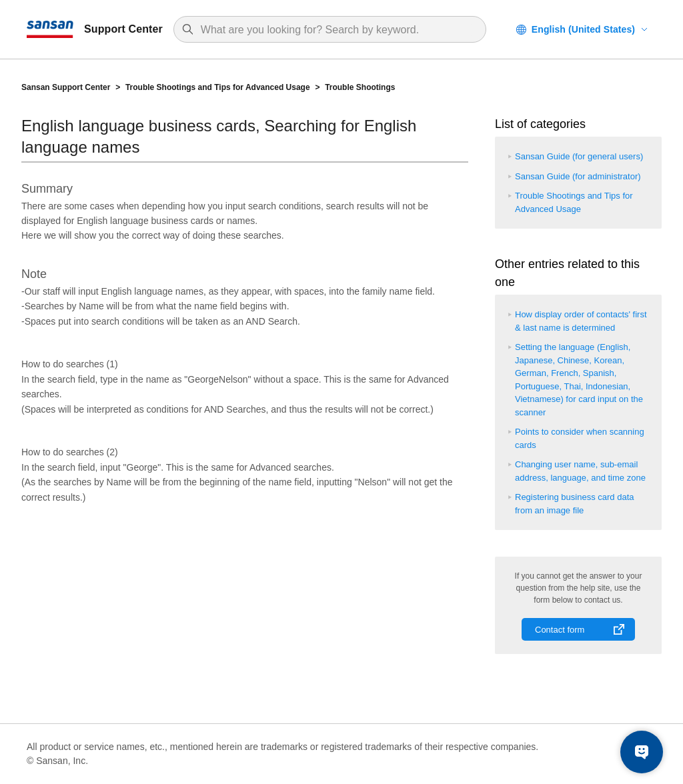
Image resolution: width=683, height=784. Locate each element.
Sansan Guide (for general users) (579, 156)
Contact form (560, 630)
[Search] (336, 30)
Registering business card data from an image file (575, 504)
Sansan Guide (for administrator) (578, 176)
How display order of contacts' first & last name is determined (581, 321)
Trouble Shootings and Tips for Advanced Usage (218, 87)
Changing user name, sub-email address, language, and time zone (580, 471)
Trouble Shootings (360, 87)
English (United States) (583, 29)
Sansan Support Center (66, 87)
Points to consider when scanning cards (580, 438)
